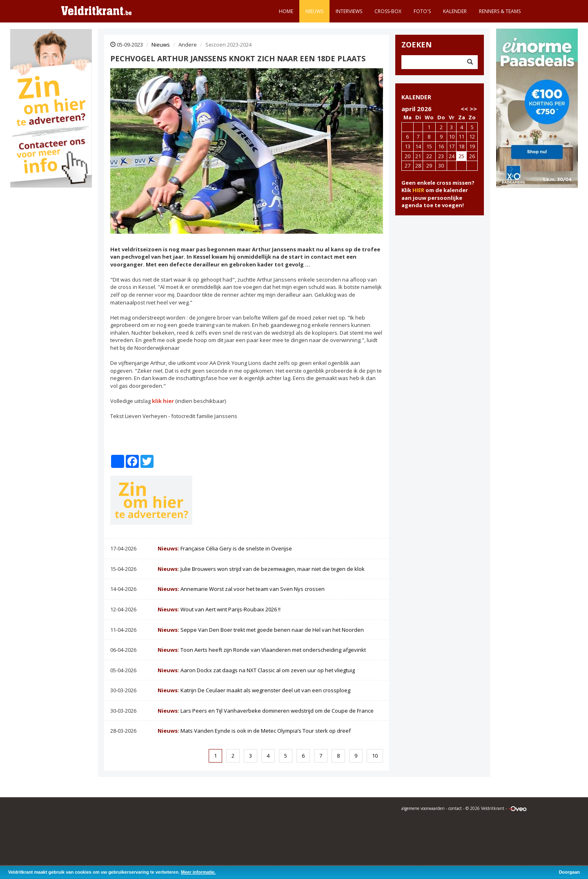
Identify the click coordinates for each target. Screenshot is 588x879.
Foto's (422, 11)
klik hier (163, 401)
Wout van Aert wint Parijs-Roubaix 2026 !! (219, 609)
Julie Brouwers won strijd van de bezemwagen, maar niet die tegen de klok (261, 569)
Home (286, 11)
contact (455, 808)
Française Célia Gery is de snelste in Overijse (225, 548)
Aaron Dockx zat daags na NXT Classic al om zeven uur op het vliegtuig (256, 670)
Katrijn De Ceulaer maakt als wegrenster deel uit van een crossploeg (254, 690)
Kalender (455, 11)
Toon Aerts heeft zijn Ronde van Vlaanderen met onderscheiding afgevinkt (262, 650)
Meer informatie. (198, 872)
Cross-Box (388, 11)
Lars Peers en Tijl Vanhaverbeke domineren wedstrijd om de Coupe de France (266, 711)
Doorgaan (569, 872)
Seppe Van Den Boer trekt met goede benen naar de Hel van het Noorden (261, 630)
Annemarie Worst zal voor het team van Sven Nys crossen (241, 589)
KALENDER (416, 97)
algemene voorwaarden (423, 808)
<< (464, 109)
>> (473, 109)
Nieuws (314, 11)
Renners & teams (500, 11)
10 (375, 756)
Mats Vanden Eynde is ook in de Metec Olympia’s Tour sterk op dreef (254, 731)
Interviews (349, 11)
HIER (418, 190)
